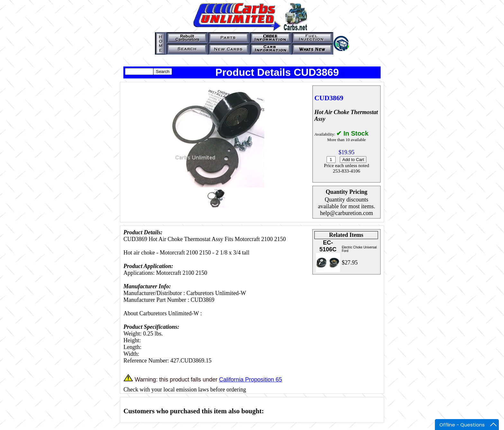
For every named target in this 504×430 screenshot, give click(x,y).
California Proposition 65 (250, 380)
